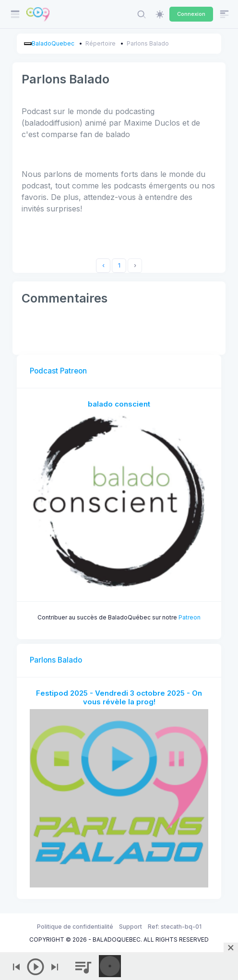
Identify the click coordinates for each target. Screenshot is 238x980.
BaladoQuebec (53, 43)
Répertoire (101, 43)
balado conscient (119, 404)
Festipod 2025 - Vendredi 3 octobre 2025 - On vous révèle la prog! (119, 697)
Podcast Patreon (58, 371)
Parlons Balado (148, 43)
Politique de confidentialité (75, 927)
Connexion (191, 14)
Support (131, 927)
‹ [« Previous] (103, 265)
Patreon (190, 617)
